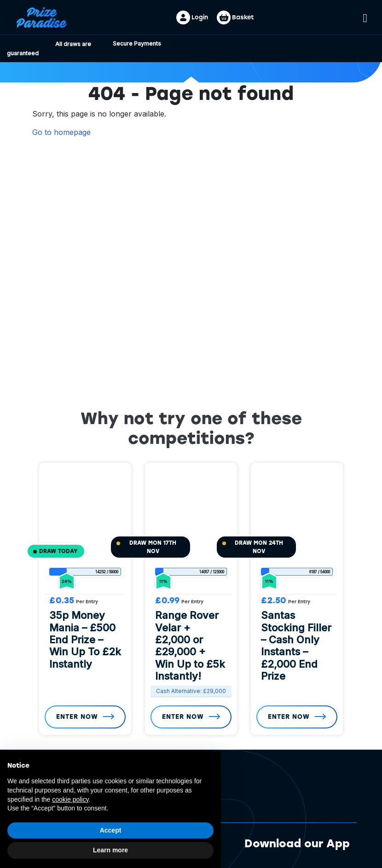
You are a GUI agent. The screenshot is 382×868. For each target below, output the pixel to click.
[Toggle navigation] (365, 17)
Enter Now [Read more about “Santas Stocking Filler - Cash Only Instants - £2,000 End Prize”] (289, 717)
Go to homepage (61, 132)
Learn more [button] (110, 850)
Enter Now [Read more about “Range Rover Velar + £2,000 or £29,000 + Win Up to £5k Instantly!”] (184, 717)
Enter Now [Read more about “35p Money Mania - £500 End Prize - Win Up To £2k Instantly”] (78, 717)
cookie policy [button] (70, 799)
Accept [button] (111, 830)
